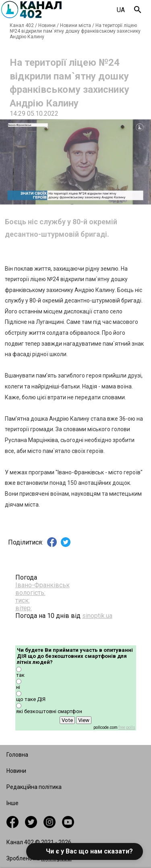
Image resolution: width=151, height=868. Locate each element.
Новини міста (75, 25)
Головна (17, 755)
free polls (127, 727)
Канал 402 (22, 25)
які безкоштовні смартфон (49, 711)
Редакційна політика (34, 787)
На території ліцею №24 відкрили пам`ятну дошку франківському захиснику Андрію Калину (75, 31)
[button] (85, 851)
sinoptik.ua (97, 616)
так (20, 675)
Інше (12, 803)
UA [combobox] (121, 10)
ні (18, 687)
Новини (47, 25)
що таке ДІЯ (31, 699)
